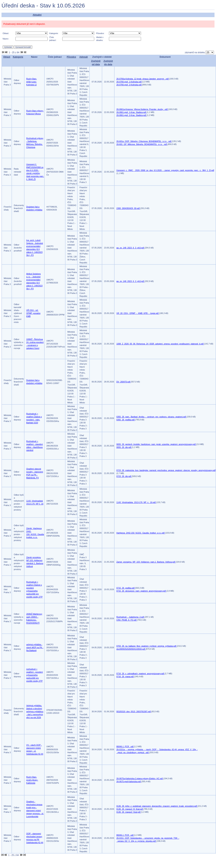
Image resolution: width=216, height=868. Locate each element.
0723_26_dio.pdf (124, 476)
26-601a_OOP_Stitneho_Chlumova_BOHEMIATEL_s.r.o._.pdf (144, 141)
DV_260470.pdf (124, 382)
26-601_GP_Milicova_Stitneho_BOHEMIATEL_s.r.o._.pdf (142, 144)
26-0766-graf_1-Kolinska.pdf (129, 82)
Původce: (100, 33)
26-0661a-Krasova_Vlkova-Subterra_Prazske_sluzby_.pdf (142, 109)
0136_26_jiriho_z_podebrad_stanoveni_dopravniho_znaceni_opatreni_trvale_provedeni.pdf (157, 806)
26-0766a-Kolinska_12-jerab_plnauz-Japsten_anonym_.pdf (143, 79)
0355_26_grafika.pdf (126, 420)
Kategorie (18, 57)
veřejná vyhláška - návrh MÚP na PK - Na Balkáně (35, 647)
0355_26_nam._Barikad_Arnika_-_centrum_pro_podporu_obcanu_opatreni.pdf (151, 417)
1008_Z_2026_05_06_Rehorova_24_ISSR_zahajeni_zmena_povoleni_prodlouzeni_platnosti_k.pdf (160, 344)
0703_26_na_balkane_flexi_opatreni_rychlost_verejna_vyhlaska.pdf (147, 646)
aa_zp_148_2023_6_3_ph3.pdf (130, 248)
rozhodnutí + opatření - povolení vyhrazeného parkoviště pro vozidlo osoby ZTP (35, 675)
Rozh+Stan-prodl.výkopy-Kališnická (32, 780)
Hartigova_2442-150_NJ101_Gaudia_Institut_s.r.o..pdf (141, 533)
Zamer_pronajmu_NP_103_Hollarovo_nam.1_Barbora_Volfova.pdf (146, 562)
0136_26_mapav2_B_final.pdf (130, 809)
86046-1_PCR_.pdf (125, 746)
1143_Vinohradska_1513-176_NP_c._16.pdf (136, 502)
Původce (71, 57)
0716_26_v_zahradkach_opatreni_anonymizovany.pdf (140, 674)
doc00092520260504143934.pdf (131, 649)
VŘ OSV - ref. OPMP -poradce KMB (33, 313)
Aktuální (37, 15)
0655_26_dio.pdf (124, 447)
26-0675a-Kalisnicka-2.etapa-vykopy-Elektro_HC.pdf (140, 778)
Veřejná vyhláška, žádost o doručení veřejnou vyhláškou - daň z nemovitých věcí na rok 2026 (35, 711)
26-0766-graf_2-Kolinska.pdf (129, 85)
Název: (6, 39)
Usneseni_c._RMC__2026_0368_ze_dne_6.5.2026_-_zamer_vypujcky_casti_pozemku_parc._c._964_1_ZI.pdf (165, 170)
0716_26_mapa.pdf (125, 676)
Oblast (7, 57)
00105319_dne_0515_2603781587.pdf (134, 711)
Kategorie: (54, 33)
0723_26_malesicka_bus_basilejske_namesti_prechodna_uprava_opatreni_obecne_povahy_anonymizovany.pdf (166, 470)
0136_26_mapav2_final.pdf (129, 812)
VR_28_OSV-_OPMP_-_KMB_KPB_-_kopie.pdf (138, 313)
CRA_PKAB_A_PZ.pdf (127, 620)
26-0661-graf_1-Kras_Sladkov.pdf (132, 112)
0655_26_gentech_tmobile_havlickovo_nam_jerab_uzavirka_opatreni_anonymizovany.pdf (156, 444)
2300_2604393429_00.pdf (128, 208)
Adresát (83, 57)
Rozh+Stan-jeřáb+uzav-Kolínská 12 (32, 82)
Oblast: (6, 33)
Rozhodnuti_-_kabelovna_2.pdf (130, 617)
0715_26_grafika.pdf (126, 588)
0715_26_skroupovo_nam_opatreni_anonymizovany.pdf (141, 591)
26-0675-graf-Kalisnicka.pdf (129, 781)
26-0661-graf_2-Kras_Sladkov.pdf (132, 115)
